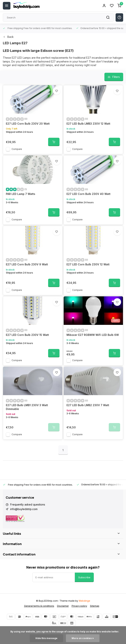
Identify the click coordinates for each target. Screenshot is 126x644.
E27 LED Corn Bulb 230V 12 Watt (88, 264)
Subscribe (84, 577)
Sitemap (95, 606)
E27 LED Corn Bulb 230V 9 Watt (27, 264)
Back (8, 37)
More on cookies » (83, 638)
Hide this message (46, 638)
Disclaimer (63, 606)
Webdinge (84, 601)
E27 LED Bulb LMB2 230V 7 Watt (88, 405)
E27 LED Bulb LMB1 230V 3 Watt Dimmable (27, 407)
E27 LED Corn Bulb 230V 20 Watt (28, 124)
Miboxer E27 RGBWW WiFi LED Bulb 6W (93, 335)
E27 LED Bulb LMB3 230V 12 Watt (88, 124)
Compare (17, 149)
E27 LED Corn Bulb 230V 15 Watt (27, 335)
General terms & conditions (39, 606)
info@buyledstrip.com (24, 509)
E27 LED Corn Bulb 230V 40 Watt (88, 194)
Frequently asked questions (28, 504)
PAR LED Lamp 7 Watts (21, 194)
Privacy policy (79, 606)
